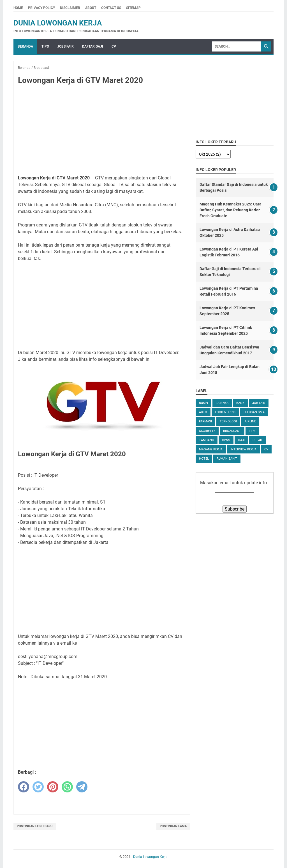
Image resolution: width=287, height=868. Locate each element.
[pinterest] (53, 787)
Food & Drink (225, 412)
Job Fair (259, 403)
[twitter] (38, 787)
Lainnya (222, 403)
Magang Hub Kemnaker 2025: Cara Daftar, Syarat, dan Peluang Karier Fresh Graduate (231, 210)
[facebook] (24, 787)
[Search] (237, 46)
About (91, 8)
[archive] (213, 154)
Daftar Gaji (93, 46)
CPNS (226, 440)
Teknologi (228, 421)
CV (114, 46)
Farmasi (205, 421)
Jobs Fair (65, 46)
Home (18, 8)
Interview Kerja (243, 449)
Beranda (25, 46)
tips (252, 431)
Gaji (241, 440)
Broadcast (232, 431)
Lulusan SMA (254, 412)
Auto (203, 412)
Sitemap (133, 8)
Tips (45, 46)
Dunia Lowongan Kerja (58, 23)
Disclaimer (70, 8)
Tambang (207, 440)
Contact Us (111, 8)
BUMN (203, 403)
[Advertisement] (102, 131)
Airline (250, 421)
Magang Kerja (211, 449)
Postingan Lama (173, 826)
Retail (258, 440)
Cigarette (207, 431)
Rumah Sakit (227, 459)
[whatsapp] (67, 787)
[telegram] (82, 787)
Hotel (204, 459)
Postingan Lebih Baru (35, 826)
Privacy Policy (41, 8)
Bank (240, 403)
